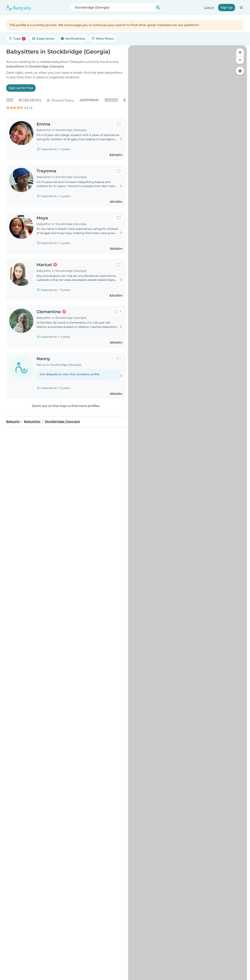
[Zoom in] (240, 52)
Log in (209, 7)
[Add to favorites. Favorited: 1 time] (117, 312)
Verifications (73, 39)
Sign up (227, 7)
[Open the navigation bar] (241, 7)
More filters (103, 39)
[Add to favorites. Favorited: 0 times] (119, 124)
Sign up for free (21, 88)
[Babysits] (19, 8)
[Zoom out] (240, 60)
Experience (43, 39)
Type (17, 39)
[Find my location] (240, 71)
